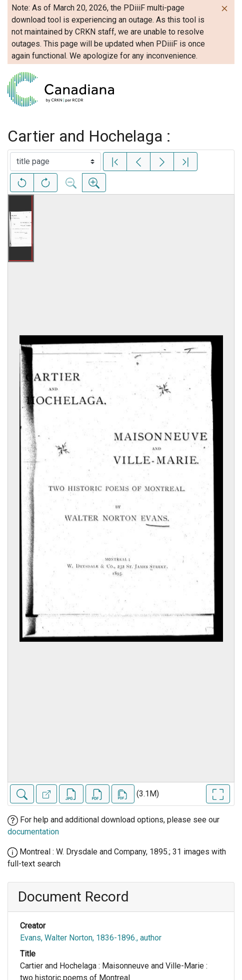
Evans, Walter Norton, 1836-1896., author (91, 938)
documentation (33, 832)
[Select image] (55, 162)
